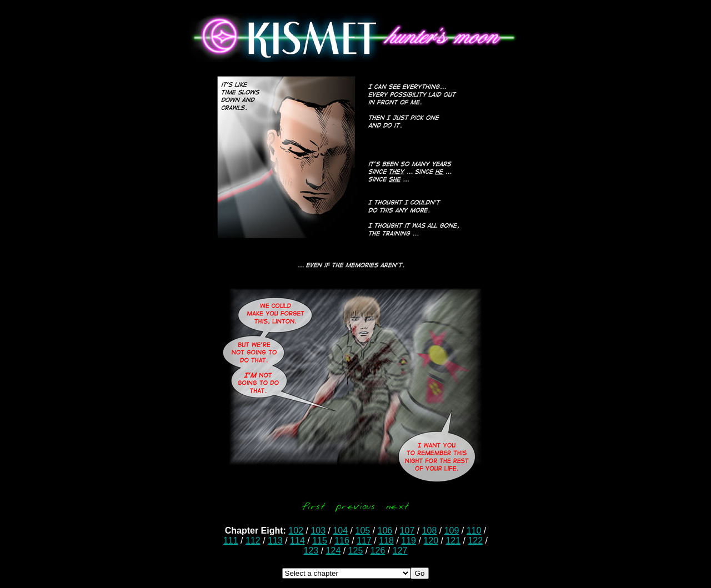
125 (356, 551)
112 (253, 541)
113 (275, 541)
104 (340, 531)
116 (342, 541)
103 (318, 531)
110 (474, 531)
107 (407, 531)
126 (378, 551)
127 (400, 551)
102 (296, 531)
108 (430, 531)
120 (431, 541)
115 (320, 541)
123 (311, 551)
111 (231, 541)
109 (452, 531)
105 (362, 531)
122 (475, 541)
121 (453, 541)
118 (386, 541)
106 (385, 531)
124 (334, 551)
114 (297, 541)
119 (409, 541)
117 (364, 541)
